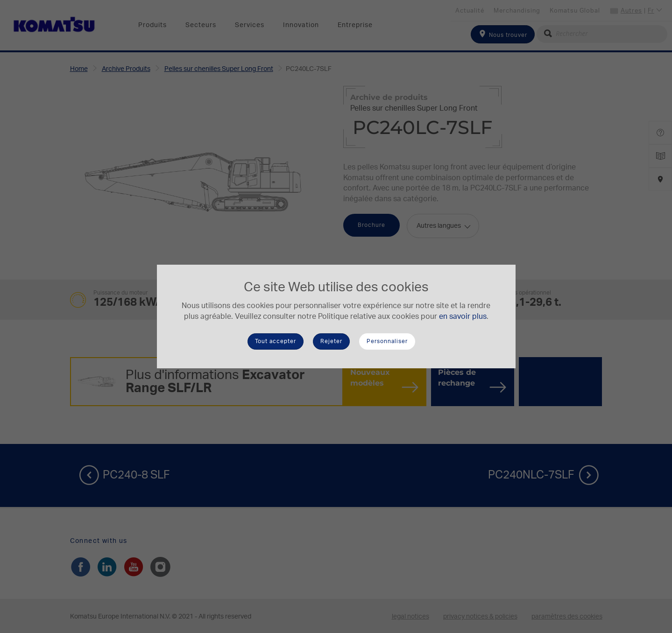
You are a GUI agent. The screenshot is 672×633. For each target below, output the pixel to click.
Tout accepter (276, 341)
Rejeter (331, 341)
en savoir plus (463, 316)
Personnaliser (387, 341)
